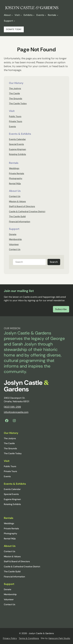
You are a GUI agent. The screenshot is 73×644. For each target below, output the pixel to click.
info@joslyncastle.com (16, 412)
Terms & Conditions (29, 638)
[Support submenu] (9, 21)
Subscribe (61, 309)
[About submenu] (8, 15)
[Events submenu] (41, 15)
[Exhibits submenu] (29, 15)
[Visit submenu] (18, 15)
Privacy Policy (10, 638)
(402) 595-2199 (12, 407)
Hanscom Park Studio (59, 638)
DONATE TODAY (14, 29)
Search (54, 262)
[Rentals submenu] (53, 15)
